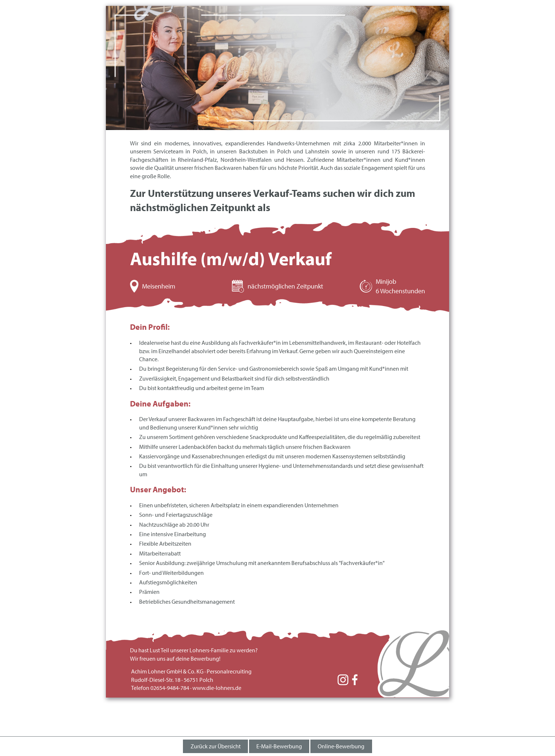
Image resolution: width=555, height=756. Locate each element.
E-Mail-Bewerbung (279, 746)
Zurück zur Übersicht (216, 746)
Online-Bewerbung (341, 746)
